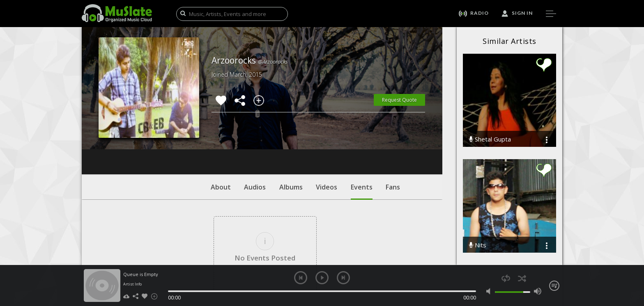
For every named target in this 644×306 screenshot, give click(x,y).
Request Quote (399, 100)
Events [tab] (362, 142)
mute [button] (490, 291)
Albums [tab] (291, 137)
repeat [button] (506, 278)
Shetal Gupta (490, 139)
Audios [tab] (255, 137)
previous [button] (301, 278)
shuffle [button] (522, 278)
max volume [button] (537, 291)
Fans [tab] (393, 137)
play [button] (322, 278)
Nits (478, 245)
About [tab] (221, 137)
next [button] (343, 278)
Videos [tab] (327, 137)
